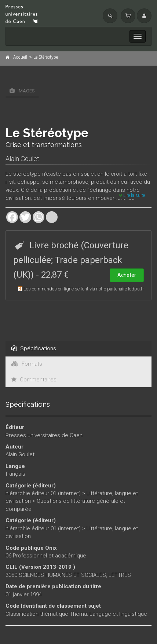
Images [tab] (22, 91)
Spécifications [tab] (34, 348)
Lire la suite (132, 195)
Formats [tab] (27, 364)
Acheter (127, 275)
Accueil (20, 57)
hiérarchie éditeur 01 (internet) (43, 493)
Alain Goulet (22, 159)
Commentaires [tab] (34, 380)
